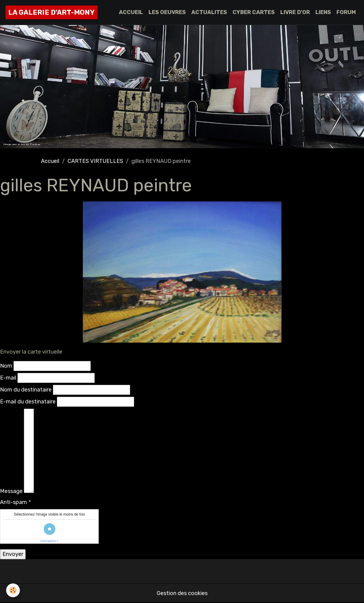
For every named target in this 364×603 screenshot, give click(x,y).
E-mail (8, 378)
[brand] (51, 12)
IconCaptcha (48, 541)
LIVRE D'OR (295, 12)
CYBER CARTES (254, 12)
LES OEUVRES (167, 12)
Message (11, 491)
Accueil (50, 161)
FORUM (346, 12)
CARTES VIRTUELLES (95, 161)
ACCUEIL (131, 12)
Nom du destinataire (26, 390)
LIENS (323, 12)
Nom (6, 366)
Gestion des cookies (182, 593)
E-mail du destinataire (28, 402)
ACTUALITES (209, 12)
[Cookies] (13, 590)
